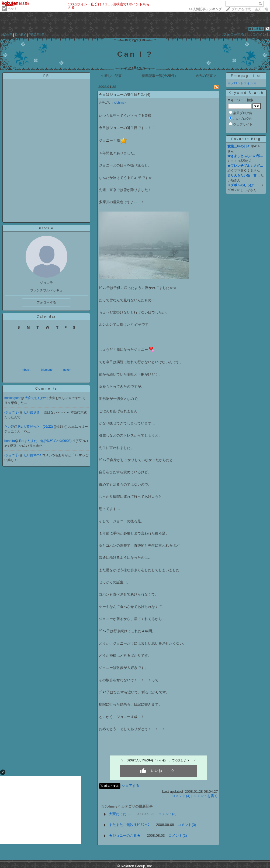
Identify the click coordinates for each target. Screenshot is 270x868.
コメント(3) (167, 814)
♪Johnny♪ (120, 103)
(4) (148, 95)
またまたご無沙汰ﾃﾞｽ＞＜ (129, 825)
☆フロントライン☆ (242, 83)
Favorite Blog (246, 139)
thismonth (47, 370)
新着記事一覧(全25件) (159, 76)
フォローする (46, 302)
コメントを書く (205, 796)
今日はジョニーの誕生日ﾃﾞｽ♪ (122, 95)
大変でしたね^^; (37, 398)
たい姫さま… (34, 412)
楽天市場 (261, 9)
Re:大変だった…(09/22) (36, 427)
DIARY (20, 35)
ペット (12, 9)
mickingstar (13, 398)
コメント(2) (178, 835)
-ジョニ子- (12, 412)
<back (26, 370)
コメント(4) (181, 796)
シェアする (131, 786)
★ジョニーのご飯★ (125, 835)
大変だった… (119, 814)
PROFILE (37, 35)
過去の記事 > (206, 76)
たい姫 (9, 427)
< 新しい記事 (111, 76)
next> (67, 370)
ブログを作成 (241, 9)
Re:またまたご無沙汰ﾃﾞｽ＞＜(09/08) (46, 441)
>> (205, 9)
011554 (256, 29)
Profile (46, 228)
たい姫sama (33, 455)
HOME (7, 35)
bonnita (10, 441)
